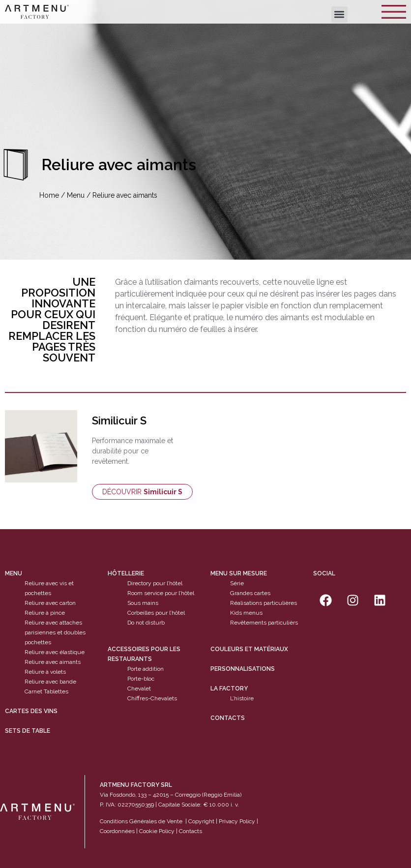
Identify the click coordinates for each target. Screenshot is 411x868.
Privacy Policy (237, 821)
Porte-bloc (141, 679)
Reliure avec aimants (53, 662)
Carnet (33, 691)
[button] (339, 15)
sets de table (28, 731)
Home (49, 195)
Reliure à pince (45, 613)
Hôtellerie (126, 573)
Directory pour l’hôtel (155, 583)
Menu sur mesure (239, 573)
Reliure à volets (45, 672)
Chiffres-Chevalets (152, 698)
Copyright (201, 821)
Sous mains (143, 603)
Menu (76, 195)
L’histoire (242, 698)
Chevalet (139, 688)
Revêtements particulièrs (264, 623)
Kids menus (246, 613)
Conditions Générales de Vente (141, 821)
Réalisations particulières (264, 603)
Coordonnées (117, 831)
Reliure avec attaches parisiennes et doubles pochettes (55, 632)
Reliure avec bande (50, 682)
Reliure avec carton (50, 603)
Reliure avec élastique (55, 652)
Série (237, 583)
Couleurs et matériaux (249, 649)
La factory (229, 688)
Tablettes (56, 691)
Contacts (228, 718)
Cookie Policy (157, 831)
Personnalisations (243, 669)
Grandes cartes (250, 593)
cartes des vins (31, 711)
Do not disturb (146, 623)
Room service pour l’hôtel (161, 593)
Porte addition (146, 669)
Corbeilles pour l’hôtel (156, 613)
